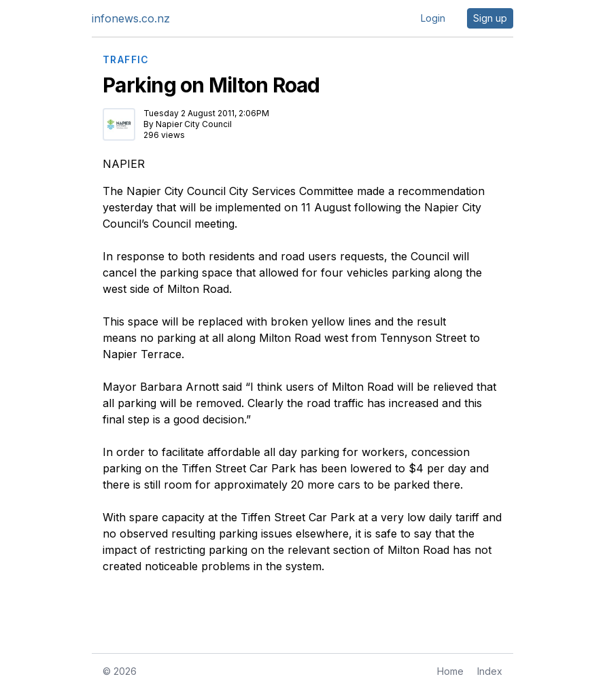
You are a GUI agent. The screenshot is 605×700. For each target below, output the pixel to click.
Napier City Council (194, 124)
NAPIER (124, 164)
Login (433, 18)
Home (450, 671)
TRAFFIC (126, 60)
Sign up (490, 18)
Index (490, 671)
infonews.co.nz (131, 18)
